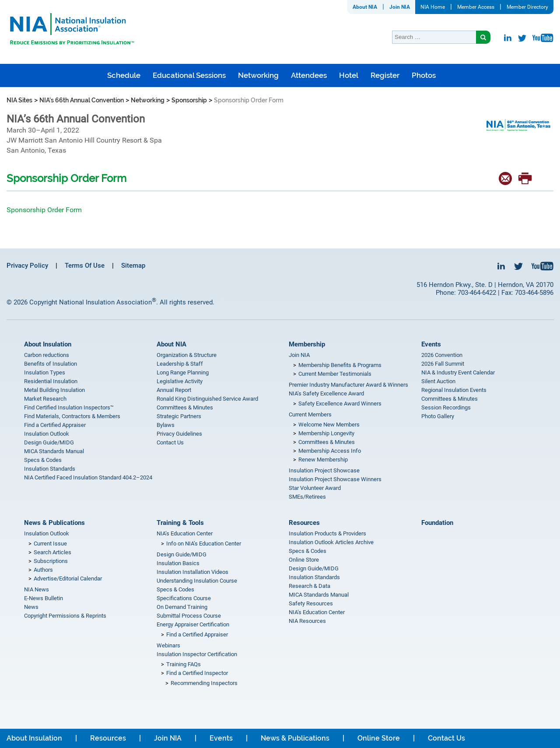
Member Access (476, 7)
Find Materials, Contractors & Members (72, 416)
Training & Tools (180, 523)
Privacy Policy (27, 266)
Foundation (437, 523)
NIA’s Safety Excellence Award (326, 393)
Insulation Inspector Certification (197, 654)
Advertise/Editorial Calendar (68, 578)
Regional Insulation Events (454, 390)
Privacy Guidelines (179, 434)
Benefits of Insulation (51, 364)
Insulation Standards (50, 469)
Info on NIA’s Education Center (204, 544)
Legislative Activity (180, 381)
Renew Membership (323, 460)
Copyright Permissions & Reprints (65, 616)
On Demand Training (182, 607)
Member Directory (527, 7)
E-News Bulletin (44, 598)
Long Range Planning (183, 372)
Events (431, 344)
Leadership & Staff (180, 364)
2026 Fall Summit (443, 364)
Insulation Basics (178, 563)
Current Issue (50, 544)
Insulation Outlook (47, 434)
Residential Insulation (51, 381)
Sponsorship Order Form (44, 210)
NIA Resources (307, 621)
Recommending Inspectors (204, 683)
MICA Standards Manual (54, 451)
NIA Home (433, 7)
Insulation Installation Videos (192, 572)
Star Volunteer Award (315, 488)
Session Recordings (446, 407)
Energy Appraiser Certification (193, 624)
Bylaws (166, 425)
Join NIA (400, 7)
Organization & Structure (187, 355)
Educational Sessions (189, 75)
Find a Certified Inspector (197, 673)
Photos (424, 75)
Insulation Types (45, 372)
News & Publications (54, 523)
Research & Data (310, 586)
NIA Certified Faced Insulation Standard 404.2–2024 (88, 477)
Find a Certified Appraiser (55, 425)
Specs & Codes (43, 460)
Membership (307, 344)
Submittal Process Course (189, 616)
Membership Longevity (326, 433)
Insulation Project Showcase (324, 470)
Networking (258, 75)
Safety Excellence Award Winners (340, 404)
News (31, 607)
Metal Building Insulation (54, 390)
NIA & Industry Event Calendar (458, 372)
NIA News (37, 589)
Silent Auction (438, 381)
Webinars (168, 645)
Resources (304, 523)
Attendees (309, 75)
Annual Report (174, 390)
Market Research (45, 399)
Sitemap (133, 266)
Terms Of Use (85, 266)
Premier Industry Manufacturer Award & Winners (348, 385)
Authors (43, 570)
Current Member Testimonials (335, 374)
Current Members (310, 414)
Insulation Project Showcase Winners (335, 479)
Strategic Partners (179, 416)
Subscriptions (51, 561)
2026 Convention (442, 355)
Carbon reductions (47, 355)
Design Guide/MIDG (49, 442)
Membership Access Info (330, 451)
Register (385, 75)
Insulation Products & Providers (327, 533)
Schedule (124, 75)
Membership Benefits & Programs (340, 365)
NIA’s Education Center (185, 533)
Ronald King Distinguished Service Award (207, 399)
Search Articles (52, 552)
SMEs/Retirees (307, 497)
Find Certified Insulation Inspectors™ (69, 407)
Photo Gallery (438, 416)
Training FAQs (184, 664)
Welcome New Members (329, 425)
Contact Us (170, 442)
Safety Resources (311, 603)
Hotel (349, 75)
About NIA (365, 7)
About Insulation (48, 344)
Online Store (304, 560)
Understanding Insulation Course (197, 581)
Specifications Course (184, 598)
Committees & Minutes (185, 407)
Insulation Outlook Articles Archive (331, 542)
